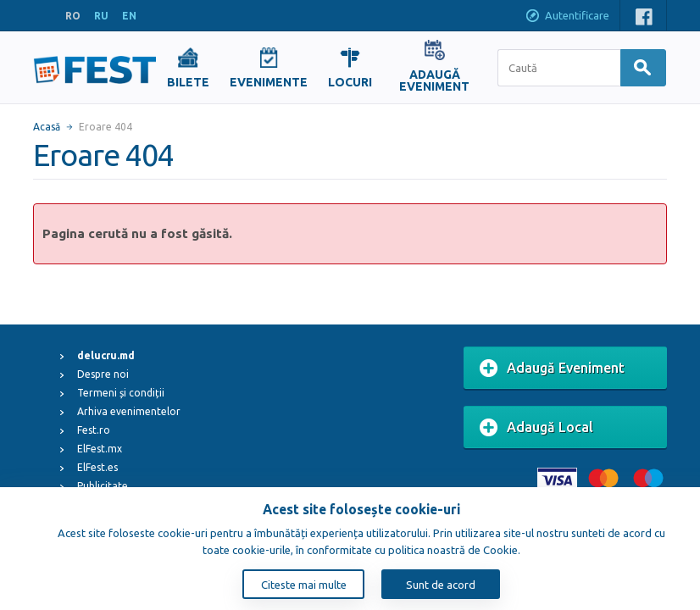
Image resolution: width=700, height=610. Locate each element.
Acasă (47, 127)
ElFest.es (97, 467)
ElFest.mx (100, 449)
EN (129, 16)
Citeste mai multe (304, 585)
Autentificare (567, 17)
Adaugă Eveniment (552, 369)
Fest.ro (94, 430)
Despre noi (103, 374)
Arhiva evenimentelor (129, 411)
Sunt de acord (441, 585)
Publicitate (103, 486)
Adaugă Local (536, 428)
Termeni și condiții (121, 393)
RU (101, 16)
